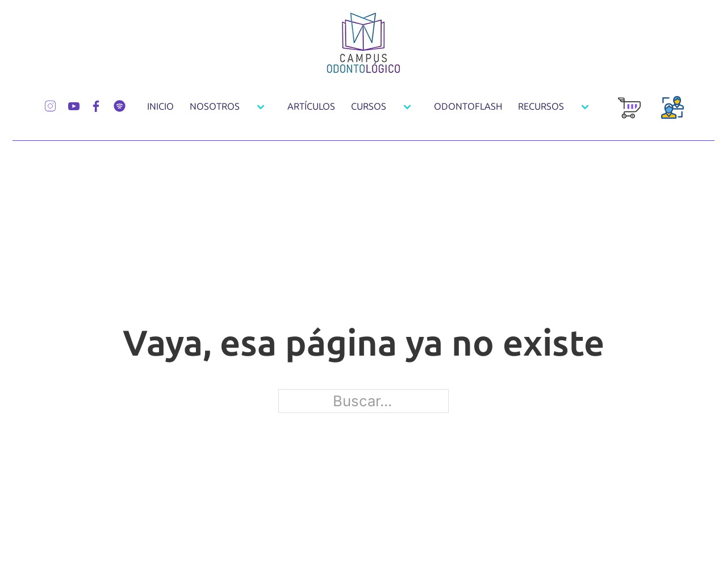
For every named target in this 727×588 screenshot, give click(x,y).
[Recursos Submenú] (585, 107)
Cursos (369, 107)
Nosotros (215, 107)
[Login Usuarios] (672, 114)
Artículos (311, 107)
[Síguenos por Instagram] (50, 105)
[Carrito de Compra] (629, 114)
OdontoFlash (468, 107)
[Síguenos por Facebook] (96, 105)
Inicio (160, 107)
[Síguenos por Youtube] (74, 105)
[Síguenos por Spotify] (120, 105)
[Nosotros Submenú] (261, 107)
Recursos (541, 107)
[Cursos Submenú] (407, 107)
